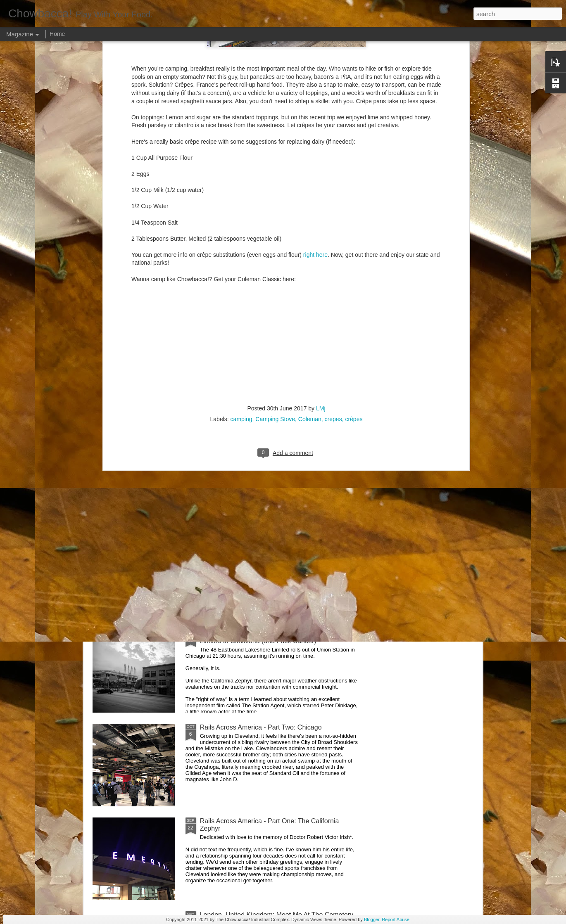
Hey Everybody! (223, 446)
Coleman (310, 277)
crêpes (354, 277)
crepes (333, 277)
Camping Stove (275, 277)
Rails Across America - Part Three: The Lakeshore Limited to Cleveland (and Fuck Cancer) (273, 637)
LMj (321, 266)
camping (241, 277)
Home (57, 34)
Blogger (372, 919)
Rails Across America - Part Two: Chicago (261, 727)
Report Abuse (396, 919)
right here (315, 112)
